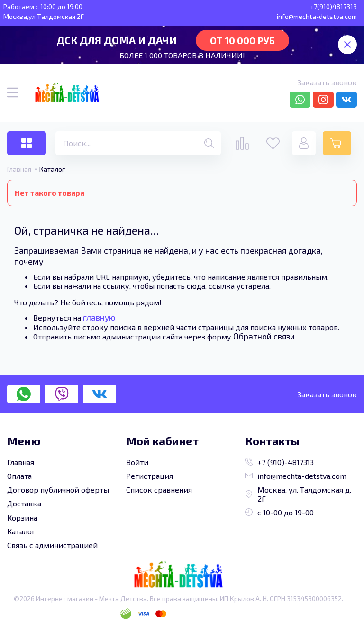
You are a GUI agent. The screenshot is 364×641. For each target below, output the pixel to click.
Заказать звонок (327, 82)
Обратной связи (264, 336)
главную (99, 317)
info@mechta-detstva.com (296, 476)
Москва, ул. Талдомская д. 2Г (298, 494)
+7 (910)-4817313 (279, 462)
